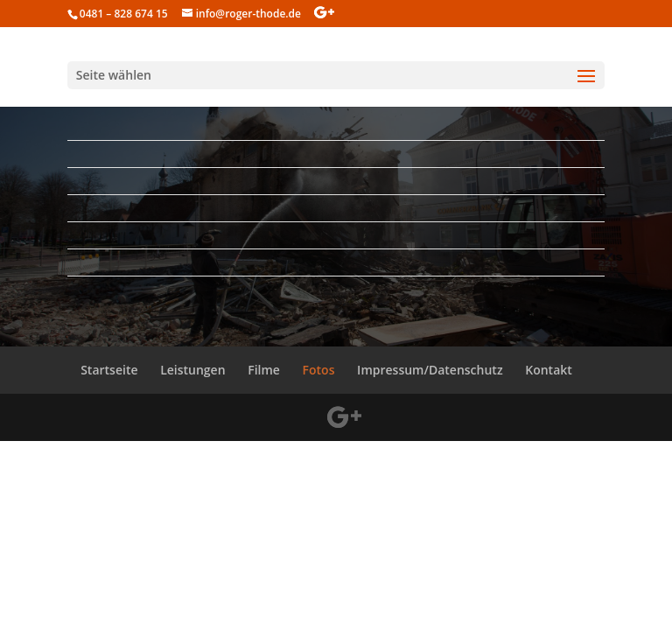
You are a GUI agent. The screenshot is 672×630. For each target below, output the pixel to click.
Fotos (319, 370)
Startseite (109, 370)
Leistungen (192, 370)
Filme (264, 370)
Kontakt (549, 370)
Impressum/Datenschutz (430, 370)
